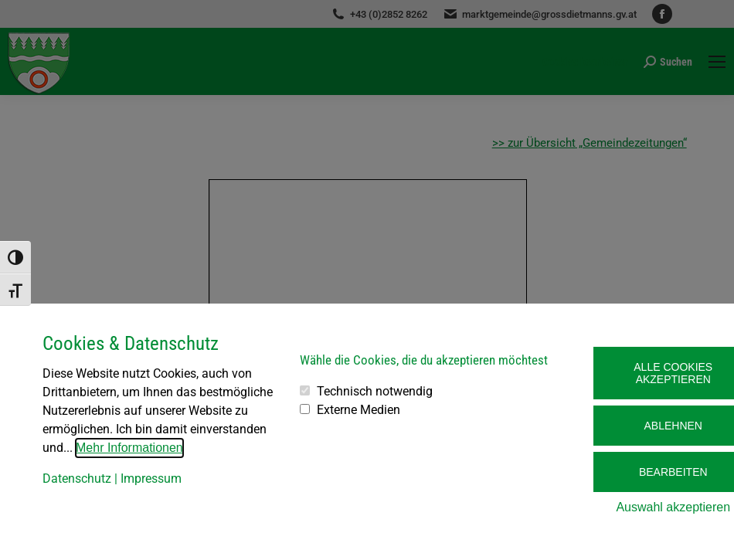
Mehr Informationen (129, 448)
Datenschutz (77, 479)
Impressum (151, 479)
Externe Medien (359, 410)
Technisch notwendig (375, 391)
